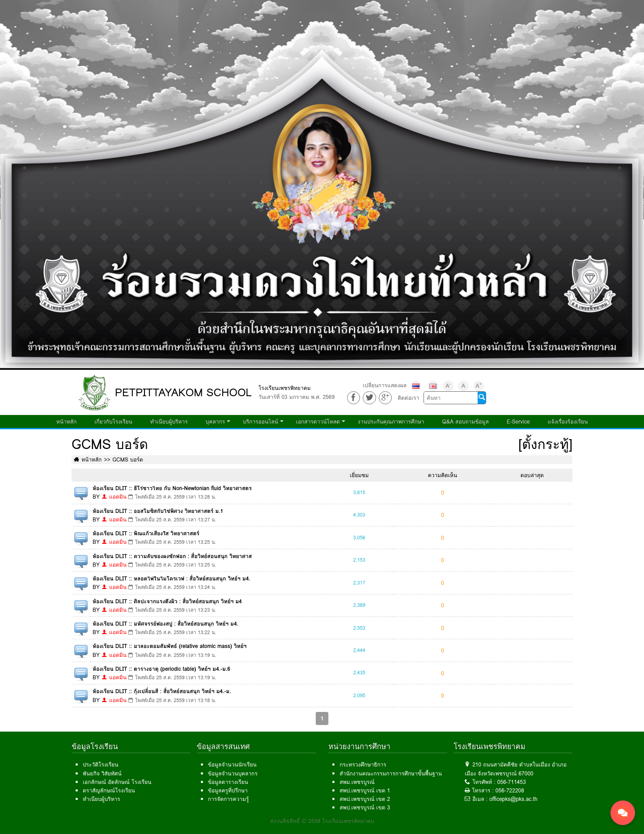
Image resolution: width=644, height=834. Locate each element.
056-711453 (512, 782)
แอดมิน (118, 497)
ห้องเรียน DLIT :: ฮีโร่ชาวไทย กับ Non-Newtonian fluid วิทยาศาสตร (172, 488)
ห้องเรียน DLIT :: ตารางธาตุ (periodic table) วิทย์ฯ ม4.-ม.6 (161, 669)
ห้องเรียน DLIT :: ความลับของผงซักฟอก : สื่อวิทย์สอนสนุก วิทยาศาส (172, 556)
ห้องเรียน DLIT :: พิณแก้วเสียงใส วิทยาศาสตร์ (146, 533)
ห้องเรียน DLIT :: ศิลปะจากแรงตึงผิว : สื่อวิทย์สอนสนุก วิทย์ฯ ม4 (167, 601)
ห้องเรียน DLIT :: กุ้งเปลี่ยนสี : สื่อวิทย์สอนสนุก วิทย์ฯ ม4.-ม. (162, 691)
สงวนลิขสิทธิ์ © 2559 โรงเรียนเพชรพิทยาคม (322, 821)
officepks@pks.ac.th (513, 799)
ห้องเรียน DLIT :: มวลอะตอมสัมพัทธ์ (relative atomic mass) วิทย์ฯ (169, 646)
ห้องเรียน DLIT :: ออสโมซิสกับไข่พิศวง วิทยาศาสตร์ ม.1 (158, 511)
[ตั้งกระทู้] (545, 444)
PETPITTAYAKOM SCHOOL (183, 392)
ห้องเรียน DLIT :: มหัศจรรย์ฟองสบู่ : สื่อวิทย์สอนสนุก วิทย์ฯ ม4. (165, 624)
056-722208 (510, 790)
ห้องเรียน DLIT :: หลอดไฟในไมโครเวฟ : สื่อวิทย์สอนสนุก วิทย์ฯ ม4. (172, 578)
